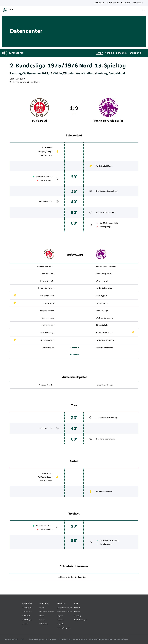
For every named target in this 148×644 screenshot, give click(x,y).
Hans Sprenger (106, 227)
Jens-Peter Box (48, 274)
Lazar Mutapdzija (47, 333)
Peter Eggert (101, 296)
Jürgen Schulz (102, 325)
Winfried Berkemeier (105, 318)
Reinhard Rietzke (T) (45, 267)
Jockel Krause (48, 348)
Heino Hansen (48, 325)
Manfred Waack (43, 177)
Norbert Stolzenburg (109, 191)
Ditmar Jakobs (102, 303)
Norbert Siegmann (104, 288)
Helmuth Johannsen (104, 348)
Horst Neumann (45, 155)
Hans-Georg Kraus (107, 212)
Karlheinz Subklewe (104, 166)
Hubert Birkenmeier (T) (106, 267)
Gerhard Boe (33, 82)
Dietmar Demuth (47, 281)
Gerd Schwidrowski (108, 223)
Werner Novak (102, 281)
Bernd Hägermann (46, 288)
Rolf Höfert (47, 148)
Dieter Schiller (46, 180)
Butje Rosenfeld (47, 311)
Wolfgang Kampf (45, 152)
